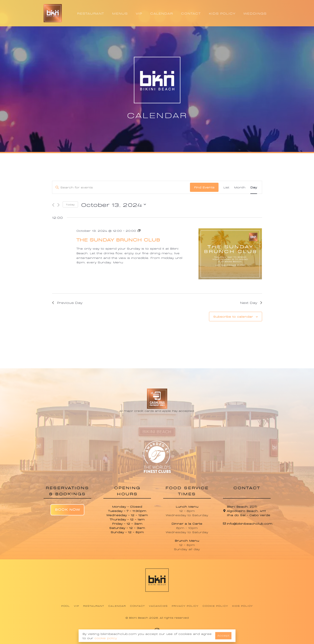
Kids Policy (243, 606)
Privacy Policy (185, 606)
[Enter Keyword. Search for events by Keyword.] (121, 187)
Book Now (67, 509)
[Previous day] (53, 205)
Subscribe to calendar (233, 316)
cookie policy (106, 638)
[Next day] (58, 205)
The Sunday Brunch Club (118, 239)
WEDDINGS (255, 13)
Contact (138, 606)
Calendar (117, 606)
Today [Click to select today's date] (70, 204)
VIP (139, 13)
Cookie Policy (215, 606)
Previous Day (67, 302)
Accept (223, 635)
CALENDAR (162, 13)
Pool (66, 606)
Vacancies (158, 606)
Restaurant (94, 606)
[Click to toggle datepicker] (114, 204)
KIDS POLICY (222, 13)
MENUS (120, 13)
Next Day (251, 302)
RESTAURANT (91, 13)
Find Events (204, 187)
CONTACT (191, 13)
